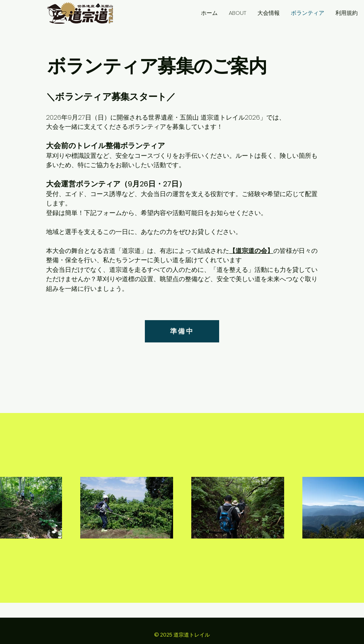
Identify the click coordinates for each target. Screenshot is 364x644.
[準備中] (182, 331)
